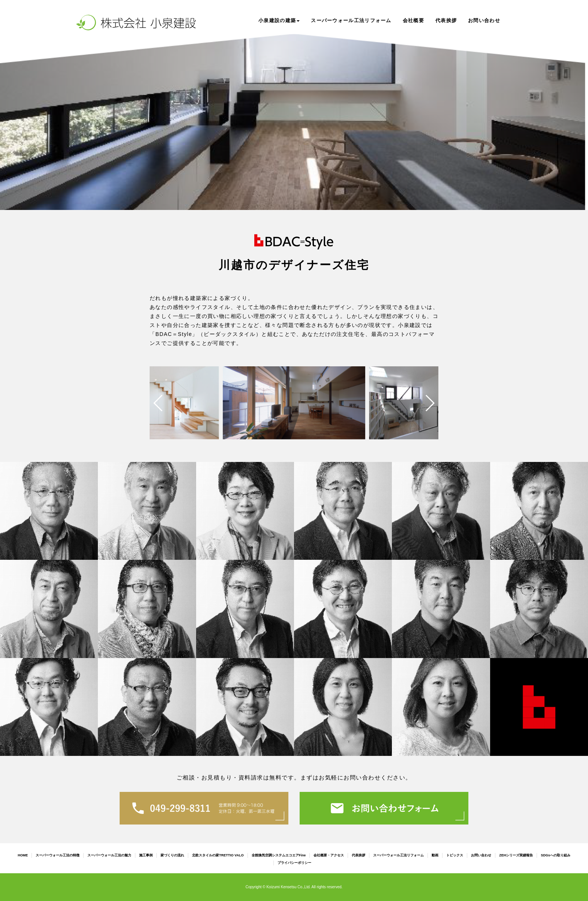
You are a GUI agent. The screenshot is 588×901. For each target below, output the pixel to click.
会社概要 (413, 20)
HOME (23, 855)
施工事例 (146, 855)
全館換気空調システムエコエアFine (279, 855)
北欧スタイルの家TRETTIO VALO (218, 855)
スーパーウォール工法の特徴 (58, 855)
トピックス (455, 855)
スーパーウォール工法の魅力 (109, 855)
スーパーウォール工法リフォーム (351, 20)
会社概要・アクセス (329, 855)
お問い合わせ (484, 20)
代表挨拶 (446, 20)
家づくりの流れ (172, 855)
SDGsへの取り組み (556, 855)
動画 (435, 855)
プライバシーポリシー (294, 863)
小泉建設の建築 (279, 20)
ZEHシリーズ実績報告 (516, 855)
